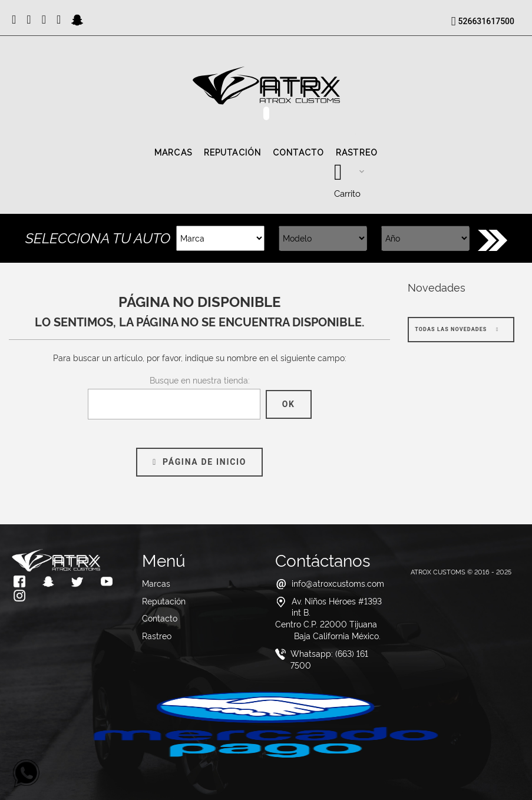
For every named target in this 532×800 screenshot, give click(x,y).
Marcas (173, 153)
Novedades (437, 287)
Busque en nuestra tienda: (200, 380)
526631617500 (486, 21)
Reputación (232, 153)
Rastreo (357, 153)
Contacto (298, 153)
